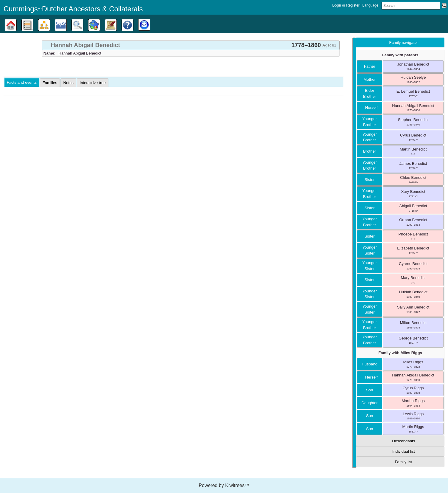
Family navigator (403, 42)
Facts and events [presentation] (22, 82)
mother (370, 79)
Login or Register (346, 5)
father (370, 66)
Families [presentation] (50, 83)
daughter (370, 403)
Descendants (403, 441)
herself (370, 107)
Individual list (404, 451)
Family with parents (400, 55)
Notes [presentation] (68, 83)
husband (370, 364)
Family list (404, 462)
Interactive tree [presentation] (92, 83)
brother (370, 151)
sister (370, 180)
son (370, 390)
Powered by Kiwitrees (224, 485)
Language (370, 5)
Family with (400, 353)
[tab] (191, 45)
